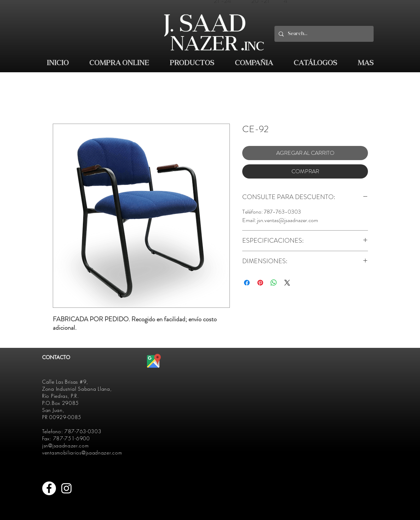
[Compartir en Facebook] (247, 283)
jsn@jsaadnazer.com (66, 445)
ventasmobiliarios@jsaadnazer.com (82, 453)
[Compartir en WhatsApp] (274, 283)
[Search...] (323, 34)
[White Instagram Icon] (66, 488)
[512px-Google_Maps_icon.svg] (154, 361)
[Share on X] (287, 283)
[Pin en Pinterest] (260, 283)
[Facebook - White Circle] (49, 488)
